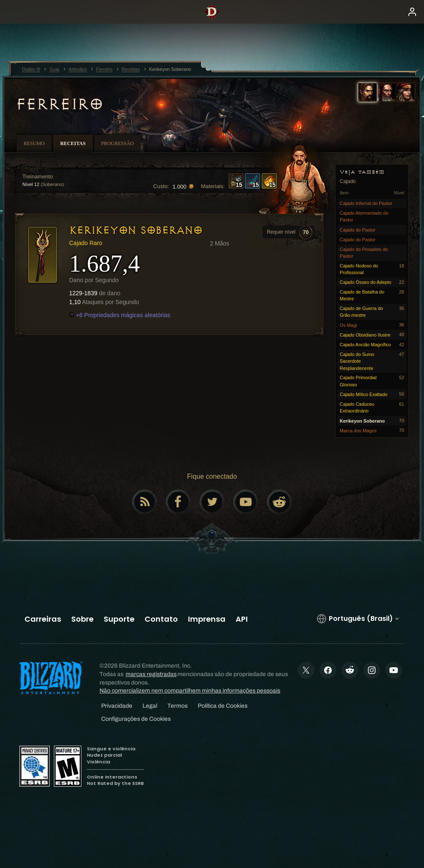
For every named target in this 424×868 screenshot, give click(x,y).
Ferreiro (59, 104)
